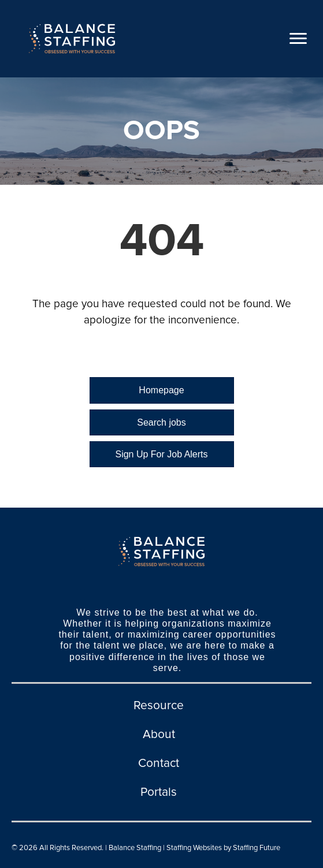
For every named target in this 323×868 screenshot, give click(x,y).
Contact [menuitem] (159, 763)
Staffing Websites (194, 848)
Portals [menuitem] (159, 792)
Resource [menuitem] (159, 705)
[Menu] (298, 39)
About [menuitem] (159, 734)
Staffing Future (257, 848)
